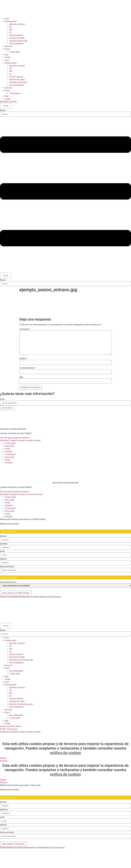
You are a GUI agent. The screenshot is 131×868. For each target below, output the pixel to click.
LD (10, 32)
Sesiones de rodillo (17, 38)
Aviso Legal (9, 446)
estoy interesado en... (9, 582)
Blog (6, 55)
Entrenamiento (11, 21)
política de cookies (66, 753)
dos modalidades (16, 671)
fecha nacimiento (7, 567)
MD (11, 30)
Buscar (3, 110)
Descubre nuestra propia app (21, 660)
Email (2, 399)
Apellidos (4, 544)
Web (21, 377)
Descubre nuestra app (18, 41)
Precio (7, 49)
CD (10, 27)
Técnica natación (16, 35)
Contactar (9, 452)
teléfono (3, 559)
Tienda (7, 57)
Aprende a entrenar (17, 24)
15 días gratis (15, 52)
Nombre (23, 359)
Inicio (7, 19)
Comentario (25, 329)
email (2, 551)
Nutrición (8, 46)
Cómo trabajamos (17, 44)
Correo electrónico (28, 368)
